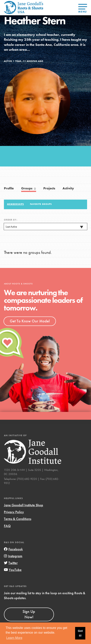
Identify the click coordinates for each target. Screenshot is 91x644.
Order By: (11, 220)
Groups (29, 189)
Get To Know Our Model (30, 321)
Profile (9, 188)
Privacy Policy (14, 512)
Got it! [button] (80, 633)
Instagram (13, 556)
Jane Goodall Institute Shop (24, 505)
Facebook (13, 549)
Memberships (15, 204)
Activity (68, 188)
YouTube (13, 570)
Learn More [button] (14, 638)
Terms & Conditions (18, 519)
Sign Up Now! (29, 614)
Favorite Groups (41, 204)
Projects (49, 188)
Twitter (11, 563)
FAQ (7, 526)
